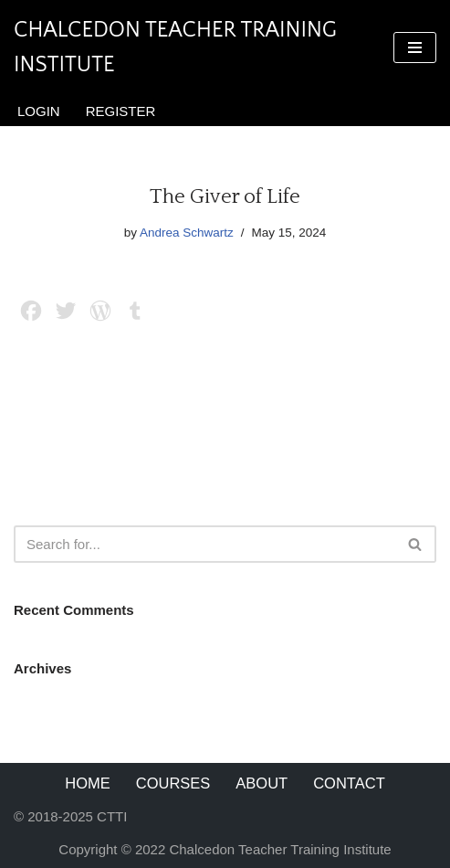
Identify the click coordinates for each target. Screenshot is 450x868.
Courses (173, 783)
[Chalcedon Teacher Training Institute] (190, 48)
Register (121, 111)
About (262, 783)
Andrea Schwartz (187, 233)
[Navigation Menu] (415, 48)
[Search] (204, 544)
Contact (349, 783)
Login (39, 111)
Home (88, 783)
